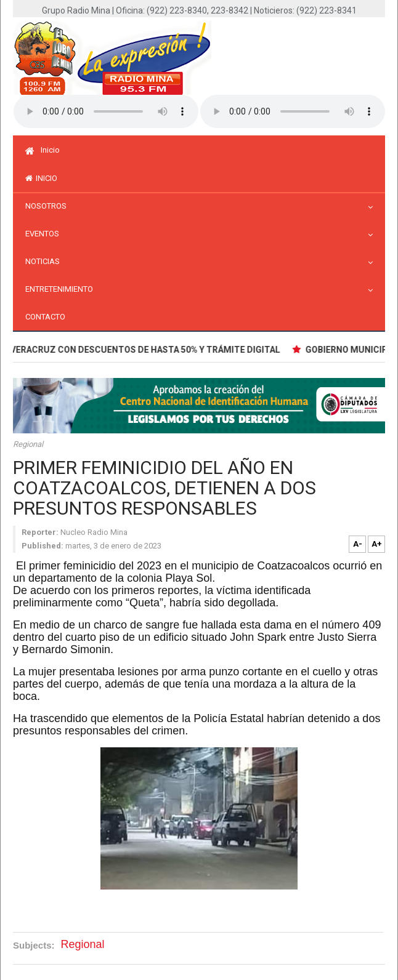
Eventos (45, 234)
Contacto (45, 317)
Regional (28, 444)
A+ (377, 544)
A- (358, 544)
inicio (41, 178)
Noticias (46, 261)
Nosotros (49, 206)
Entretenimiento (62, 289)
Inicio (43, 150)
